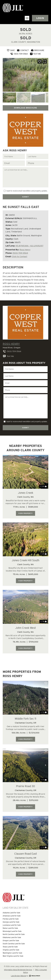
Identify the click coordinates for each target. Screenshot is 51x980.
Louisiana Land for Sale (12, 925)
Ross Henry (25, 250)
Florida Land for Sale (11, 919)
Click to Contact (20, 257)
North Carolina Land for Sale (14, 934)
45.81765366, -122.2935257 (29, 246)
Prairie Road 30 (26, 786)
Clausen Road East (26, 854)
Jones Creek (26, 493)
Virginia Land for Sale (11, 950)
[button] (27, 18)
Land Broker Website (18, 976)
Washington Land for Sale (12, 953)
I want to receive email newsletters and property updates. (27, 191)
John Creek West (26, 628)
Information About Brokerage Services (18, 970)
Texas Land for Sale (10, 947)
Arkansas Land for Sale (12, 916)
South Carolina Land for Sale (14, 944)
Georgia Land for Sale (11, 922)
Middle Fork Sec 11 (26, 719)
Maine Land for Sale (10, 928)
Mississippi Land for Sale (12, 931)
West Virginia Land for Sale (13, 956)
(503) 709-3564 (20, 253)
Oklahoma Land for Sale (12, 937)
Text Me (8, 356)
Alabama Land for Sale (11, 913)
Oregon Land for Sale (11, 941)
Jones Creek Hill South (26, 560)
